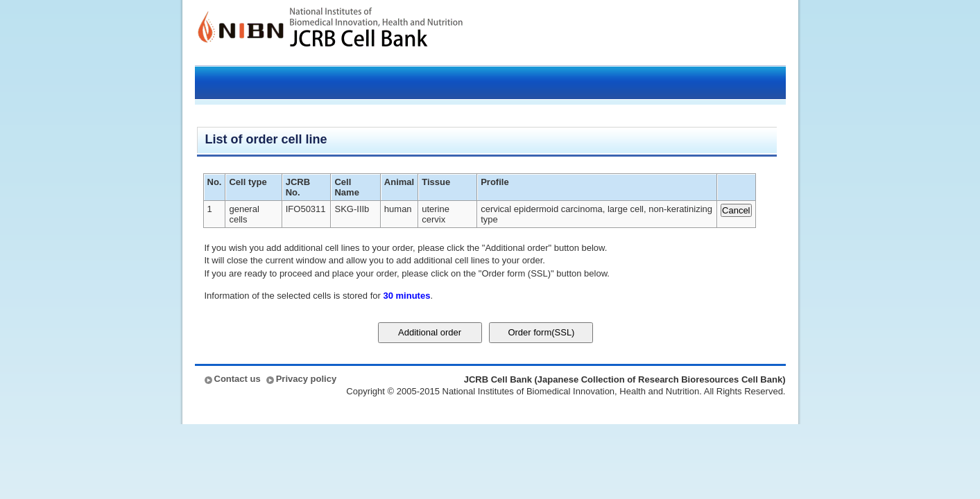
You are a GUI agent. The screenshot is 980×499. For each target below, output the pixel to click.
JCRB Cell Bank (376, 33)
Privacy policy (306, 379)
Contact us (238, 379)
